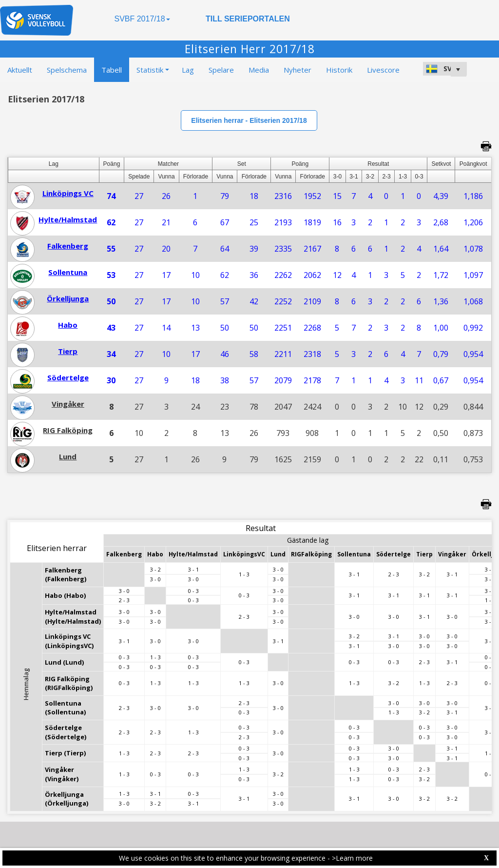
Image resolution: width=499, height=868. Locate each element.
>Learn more (352, 858)
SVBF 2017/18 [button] (142, 19)
